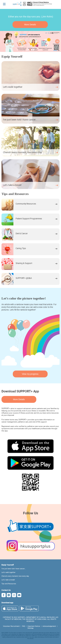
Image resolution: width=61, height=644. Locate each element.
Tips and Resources (9, 584)
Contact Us (6, 590)
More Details (30, 25)
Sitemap (30, 628)
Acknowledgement (49, 626)
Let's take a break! (8, 580)
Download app (7, 603)
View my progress (30, 374)
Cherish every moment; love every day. (15, 576)
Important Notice (34, 626)
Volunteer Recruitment (11, 626)
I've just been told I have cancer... (14, 569)
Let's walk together (8, 572)
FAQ (24, 626)
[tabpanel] (30, 41)
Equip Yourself (8, 565)
